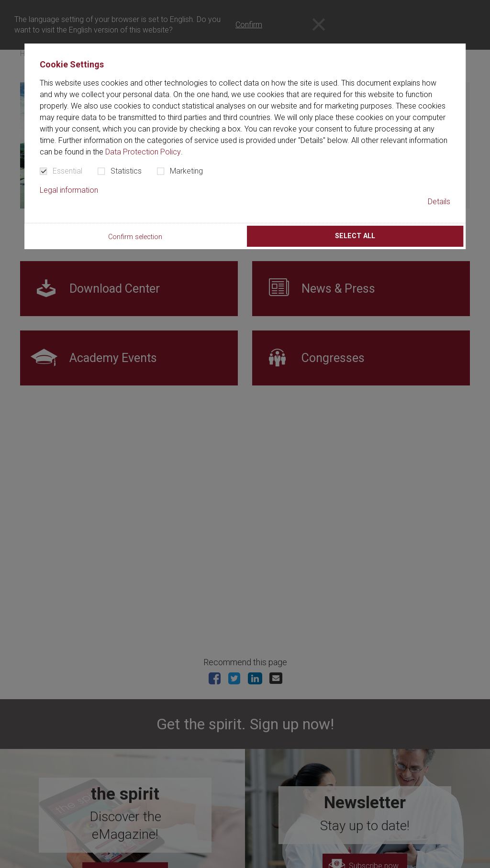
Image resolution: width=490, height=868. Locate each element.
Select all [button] (355, 236)
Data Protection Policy (143, 152)
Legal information (69, 190)
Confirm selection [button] (135, 237)
